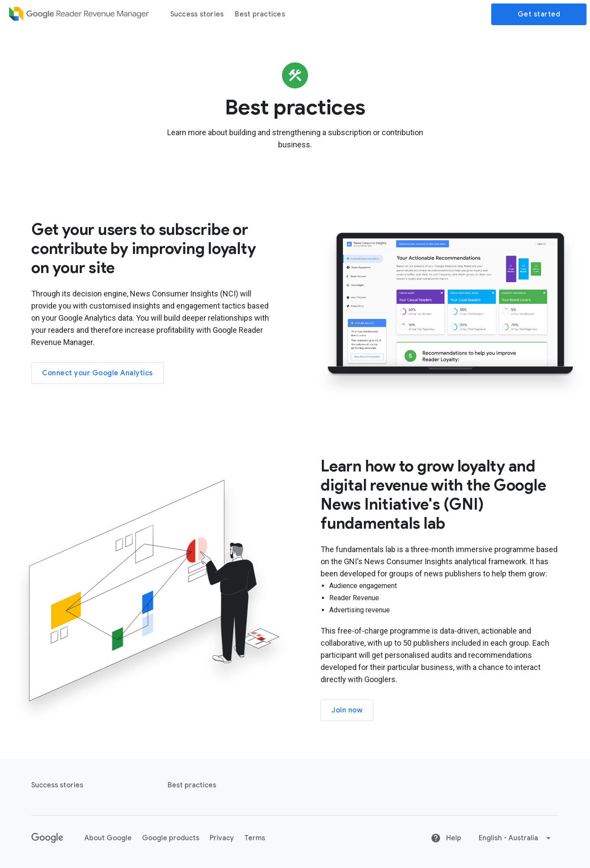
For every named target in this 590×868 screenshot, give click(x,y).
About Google (108, 838)
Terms (255, 838)
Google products (171, 838)
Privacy (222, 838)
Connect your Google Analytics (97, 373)
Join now (347, 710)
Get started (539, 14)
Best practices (260, 14)
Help (446, 838)
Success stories (197, 14)
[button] (515, 838)
